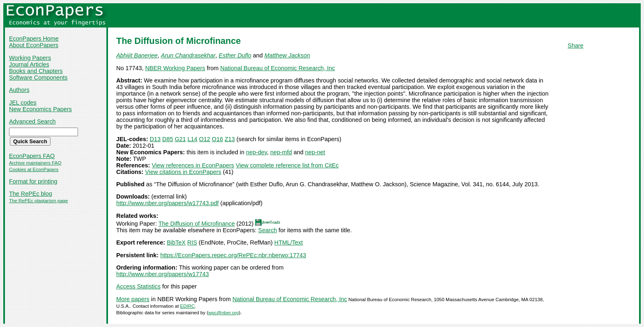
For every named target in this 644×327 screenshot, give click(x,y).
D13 (155, 139)
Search (268, 230)
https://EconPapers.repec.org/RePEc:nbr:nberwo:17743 (233, 255)
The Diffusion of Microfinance (197, 224)
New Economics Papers (40, 109)
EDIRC (188, 306)
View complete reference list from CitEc (287, 165)
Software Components (38, 78)
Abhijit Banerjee (137, 55)
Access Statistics (138, 286)
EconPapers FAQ (32, 156)
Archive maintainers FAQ (35, 163)
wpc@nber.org (223, 313)
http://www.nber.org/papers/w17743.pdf (168, 203)
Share (575, 46)
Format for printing (33, 181)
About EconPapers (34, 45)
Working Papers (30, 58)
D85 (168, 139)
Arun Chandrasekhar (188, 55)
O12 (205, 139)
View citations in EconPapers (183, 172)
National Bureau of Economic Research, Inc (277, 68)
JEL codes (23, 103)
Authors (19, 90)
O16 (217, 139)
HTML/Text (289, 242)
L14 (193, 139)
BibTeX (176, 242)
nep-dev (256, 152)
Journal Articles (29, 64)
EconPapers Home (34, 39)
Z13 (230, 139)
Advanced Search (32, 121)
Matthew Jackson (287, 55)
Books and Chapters (36, 71)
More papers (133, 299)
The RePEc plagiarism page (38, 201)
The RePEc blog (31, 194)
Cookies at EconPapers (34, 169)
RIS (192, 242)
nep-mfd (281, 152)
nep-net (315, 152)
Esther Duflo (235, 55)
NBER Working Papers (175, 68)
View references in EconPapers (193, 165)
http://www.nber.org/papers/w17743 (163, 274)
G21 (180, 139)
